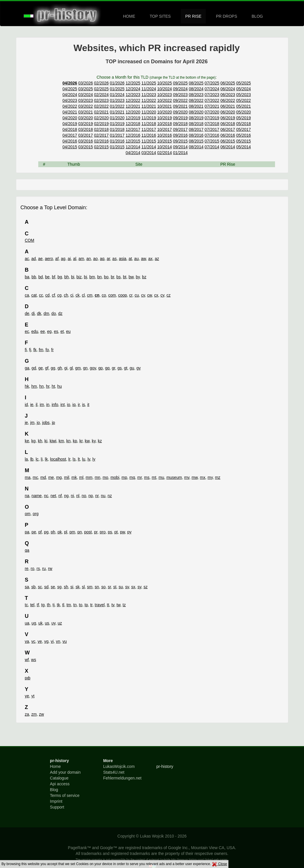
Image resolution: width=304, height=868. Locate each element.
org (36, 514)
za (27, 714)
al (75, 259)
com (112, 295)
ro (32, 569)
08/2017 (196, 129)
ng (66, 496)
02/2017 (101, 135)
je (27, 423)
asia (123, 259)
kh (40, 441)
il (37, 405)
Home (55, 766)
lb (32, 459)
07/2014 (212, 147)
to (81, 605)
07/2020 (212, 112)
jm (32, 423)
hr (48, 386)
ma (28, 477)
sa (27, 587)
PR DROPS (226, 16)
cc (41, 295)
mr (140, 477)
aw (143, 259)
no (84, 496)
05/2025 (244, 83)
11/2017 (149, 129)
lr (69, 459)
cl (83, 295)
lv (89, 459)
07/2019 (212, 118)
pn (80, 532)
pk (60, 532)
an (89, 259)
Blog (54, 790)
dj (33, 313)
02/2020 (101, 118)
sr (109, 587)
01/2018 (117, 129)
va (27, 641)
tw (118, 605)
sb (33, 587)
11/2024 (149, 89)
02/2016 (101, 141)
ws (33, 660)
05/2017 (244, 129)
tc (27, 605)
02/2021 (101, 112)
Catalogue (59, 778)
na (27, 496)
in (48, 405)
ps (110, 532)
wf (27, 660)
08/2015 (196, 141)
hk (27, 386)
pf (40, 532)
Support (57, 807)
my (210, 477)
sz (145, 587)
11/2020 (149, 112)
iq (74, 405)
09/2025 (180, 83)
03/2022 (86, 106)
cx (156, 295)
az (157, 259)
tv (113, 605)
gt (126, 368)
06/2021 (228, 106)
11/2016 (149, 135)
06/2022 (228, 100)
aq (102, 259)
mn (98, 477)
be (48, 277)
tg (43, 605)
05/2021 (244, 106)
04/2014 (133, 153)
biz (79, 277)
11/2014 (149, 147)
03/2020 (86, 118)
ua (27, 623)
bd (41, 277)
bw (131, 277)
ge (41, 368)
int (63, 405)
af (57, 259)
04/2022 (70, 106)
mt (154, 477)
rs (38, 569)
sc (40, 587)
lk (46, 459)
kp (75, 441)
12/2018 (133, 124)
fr (53, 350)
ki (46, 441)
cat (34, 295)
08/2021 (196, 106)
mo (105, 477)
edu (35, 331)
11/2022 (149, 100)
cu (137, 295)
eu (68, 331)
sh (66, 587)
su (121, 587)
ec (27, 331)
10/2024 (164, 89)
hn (41, 386)
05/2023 (244, 95)
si (72, 587)
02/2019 (101, 124)
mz (218, 477)
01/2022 (117, 106)
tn (75, 605)
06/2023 (228, 95)
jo (38, 423)
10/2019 (164, 118)
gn (85, 368)
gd (34, 368)
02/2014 (164, 153)
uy (53, 623)
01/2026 (117, 83)
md (43, 477)
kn (69, 441)
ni (72, 496)
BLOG (257, 16)
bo (106, 277)
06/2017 (228, 129)
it (88, 405)
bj (86, 277)
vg (46, 641)
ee (43, 331)
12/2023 (133, 95)
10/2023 (164, 95)
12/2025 (133, 83)
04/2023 (70, 100)
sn (97, 587)
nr (97, 496)
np (91, 496)
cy (162, 295)
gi (66, 368)
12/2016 (133, 135)
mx (203, 477)
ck (78, 295)
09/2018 (180, 124)
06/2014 (228, 147)
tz (124, 605)
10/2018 (164, 124)
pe (34, 532)
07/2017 (212, 129)
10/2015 (164, 141)
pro (103, 532)
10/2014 (164, 147)
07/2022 (212, 100)
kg (33, 441)
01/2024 (117, 95)
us (47, 623)
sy (139, 587)
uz (60, 623)
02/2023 (101, 100)
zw (42, 714)
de (27, 313)
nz (110, 496)
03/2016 (86, 141)
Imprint (56, 801)
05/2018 (244, 124)
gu (132, 368)
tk (58, 605)
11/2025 (149, 83)
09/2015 (180, 141)
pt (116, 532)
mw (195, 477)
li (42, 459)
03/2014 (149, 153)
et (62, 331)
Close (219, 864)
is (83, 405)
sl (83, 587)
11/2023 (149, 95)
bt (125, 277)
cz (169, 295)
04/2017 (70, 135)
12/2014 (133, 147)
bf (54, 277)
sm (90, 587)
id (27, 405)
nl (78, 496)
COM (30, 240)
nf (60, 496)
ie (32, 405)
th (49, 605)
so (103, 587)
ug (34, 623)
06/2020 (228, 112)
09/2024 (180, 89)
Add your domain (65, 772)
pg (46, 532)
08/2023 (196, 95)
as (115, 259)
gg (53, 368)
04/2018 (70, 129)
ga (27, 368)
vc (33, 641)
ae (40, 259)
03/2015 (86, 147)
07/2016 (212, 135)
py (129, 532)
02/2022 (101, 106)
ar (108, 259)
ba (27, 277)
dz (60, 313)
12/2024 (133, 89)
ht (53, 386)
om (28, 514)
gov (93, 368)
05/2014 (244, 147)
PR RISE (193, 16)
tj (53, 605)
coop (123, 295)
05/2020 (244, 112)
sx (133, 587)
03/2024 (86, 95)
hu (60, 386)
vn (58, 641)
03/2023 (86, 100)
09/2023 (180, 95)
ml (81, 477)
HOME (129, 16)
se (53, 587)
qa (27, 550)
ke (27, 441)
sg (60, 587)
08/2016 (196, 135)
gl (71, 368)
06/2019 (228, 118)
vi (52, 641)
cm (90, 295)
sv (127, 587)
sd (46, 587)
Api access (60, 784)
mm (89, 477)
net (53, 496)
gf (47, 368)
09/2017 (180, 129)
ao (95, 259)
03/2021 (86, 112)
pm (72, 532)
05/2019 (244, 118)
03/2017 (86, 135)
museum (174, 477)
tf (38, 605)
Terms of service (65, 795)
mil (67, 477)
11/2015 (149, 141)
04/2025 (70, 89)
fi (26, 350)
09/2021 (180, 106)
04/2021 (70, 112)
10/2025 (164, 83)
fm (41, 350)
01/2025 (117, 89)
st (115, 587)
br (112, 277)
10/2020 (164, 112)
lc (37, 459)
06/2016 (228, 135)
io (69, 405)
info (55, 405)
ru (44, 569)
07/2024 (212, 89)
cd (47, 295)
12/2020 (133, 112)
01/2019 (117, 124)
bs (119, 277)
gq (107, 368)
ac (27, 259)
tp (86, 605)
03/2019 (86, 124)
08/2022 (196, 100)
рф (28, 678)
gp (101, 368)
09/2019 (180, 118)
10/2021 (164, 106)
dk (39, 313)
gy (139, 368)
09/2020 (180, 112)
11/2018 (149, 124)
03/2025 (86, 89)
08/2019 (196, 118)
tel (32, 605)
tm (69, 605)
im (42, 405)
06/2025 (228, 83)
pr (96, 532)
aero (49, 259)
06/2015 (228, 141)
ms (147, 477)
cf (53, 295)
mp (124, 477)
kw (87, 441)
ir (79, 405)
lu (84, 459)
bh (67, 277)
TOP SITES (160, 16)
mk (74, 477)
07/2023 (212, 95)
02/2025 (101, 89)
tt (108, 605)
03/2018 (86, 129)
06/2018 (228, 124)
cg (60, 295)
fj (30, 350)
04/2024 (70, 95)
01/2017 (117, 135)
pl (66, 532)
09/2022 (180, 100)
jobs (46, 423)
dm (46, 313)
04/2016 (70, 141)
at (130, 259)
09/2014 (180, 147)
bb (34, 277)
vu (65, 641)
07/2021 (212, 106)
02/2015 (101, 147)
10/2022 (164, 100)
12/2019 (133, 118)
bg (60, 277)
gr (114, 368)
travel (100, 605)
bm (92, 277)
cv (143, 295)
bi (73, 277)
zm (34, 714)
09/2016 (180, 135)
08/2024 (196, 89)
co (104, 295)
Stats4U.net (114, 772)
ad (34, 259)
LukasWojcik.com (119, 766)
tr (91, 605)
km (61, 441)
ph (53, 532)
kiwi (53, 441)
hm (34, 386)
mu (161, 477)
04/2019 (70, 124)
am (81, 259)
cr (131, 295)
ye (27, 696)
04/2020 (70, 118)
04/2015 (70, 147)
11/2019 (149, 118)
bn (99, 277)
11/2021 (149, 106)
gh (60, 368)
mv (187, 477)
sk (78, 587)
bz (144, 277)
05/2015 (244, 141)
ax (150, 259)
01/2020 (117, 118)
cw (150, 295)
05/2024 (244, 89)
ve (40, 641)
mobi (115, 477)
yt (33, 696)
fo (47, 350)
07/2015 (212, 141)
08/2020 (196, 112)
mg (59, 477)
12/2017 (133, 129)
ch (66, 295)
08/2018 (196, 124)
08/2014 (196, 147)
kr (81, 441)
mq (132, 477)
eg (50, 331)
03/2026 (86, 83)
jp (53, 423)
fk (35, 350)
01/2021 (117, 112)
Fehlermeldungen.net (122, 778)
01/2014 (180, 153)
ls (74, 459)
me (51, 477)
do (54, 313)
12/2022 (133, 100)
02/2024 (101, 95)
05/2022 (244, 100)
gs (120, 368)
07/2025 (212, 83)
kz (100, 441)
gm (78, 368)
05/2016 (244, 135)
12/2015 (133, 141)
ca (27, 295)
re (27, 569)
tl (63, 605)
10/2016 (164, 135)
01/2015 (117, 147)
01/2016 (117, 141)
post (88, 532)
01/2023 (117, 100)
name (37, 496)
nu (103, 496)
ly (94, 459)
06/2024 (228, 89)
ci (72, 295)
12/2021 (133, 106)
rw (50, 569)
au (136, 259)
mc (36, 477)
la (27, 459)
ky (94, 441)
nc (46, 496)
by (138, 277)
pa (27, 532)
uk (40, 623)
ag (63, 259)
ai (69, 259)
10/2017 (164, 129)
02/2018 (101, 129)
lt (79, 459)
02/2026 (101, 83)
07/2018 (212, 124)
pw (122, 532)
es (56, 331)
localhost (58, 459)
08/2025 (196, 83)
